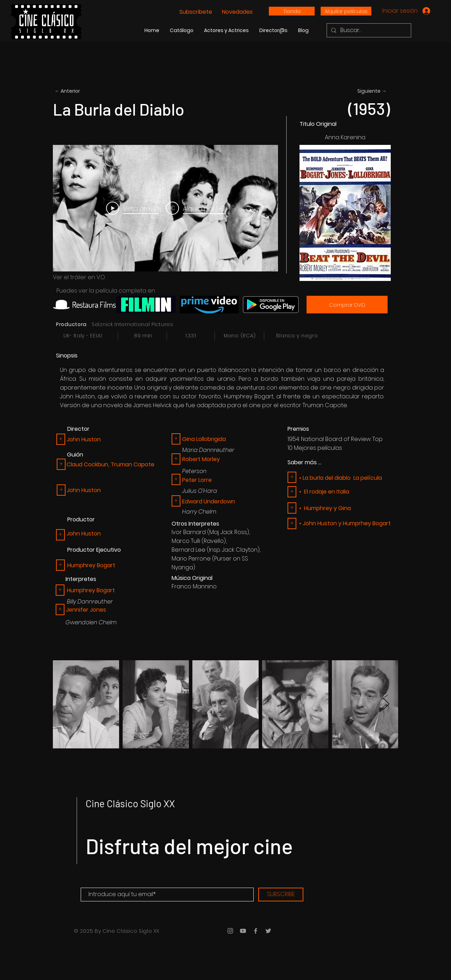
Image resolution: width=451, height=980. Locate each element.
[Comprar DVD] (347, 305)
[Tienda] (292, 11)
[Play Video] (132, 208)
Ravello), (215, 541)
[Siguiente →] (363, 91)
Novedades (237, 12)
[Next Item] (386, 705)
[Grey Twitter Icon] (268, 931)
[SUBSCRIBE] (281, 895)
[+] (60, 565)
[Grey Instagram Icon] (230, 931)
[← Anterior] (78, 91)
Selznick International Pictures (132, 324)
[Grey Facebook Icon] (256, 931)
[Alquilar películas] (346, 11)
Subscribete (196, 12)
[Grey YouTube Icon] (243, 931)
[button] (61, 439)
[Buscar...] (368, 30)
